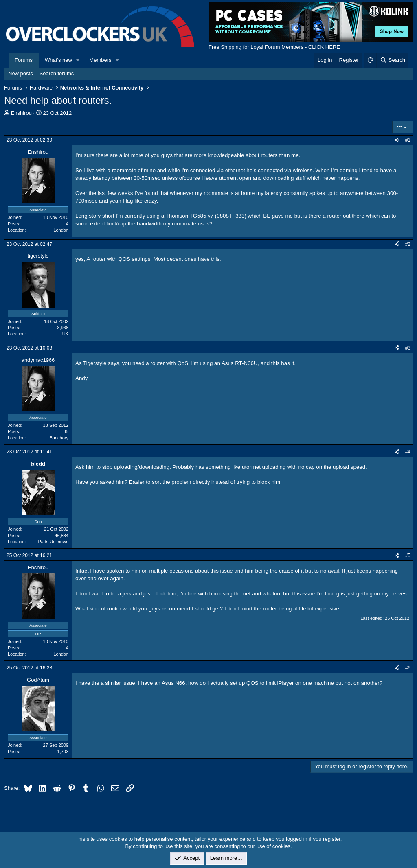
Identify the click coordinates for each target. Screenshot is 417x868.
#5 (408, 555)
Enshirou (21, 113)
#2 (408, 244)
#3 (408, 348)
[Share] (397, 140)
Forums (24, 60)
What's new (58, 60)
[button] (78, 60)
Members (100, 60)
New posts (21, 73)
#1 (408, 140)
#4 (408, 452)
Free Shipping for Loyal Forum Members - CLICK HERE (274, 47)
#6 (408, 668)
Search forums (57, 73)
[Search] (392, 60)
